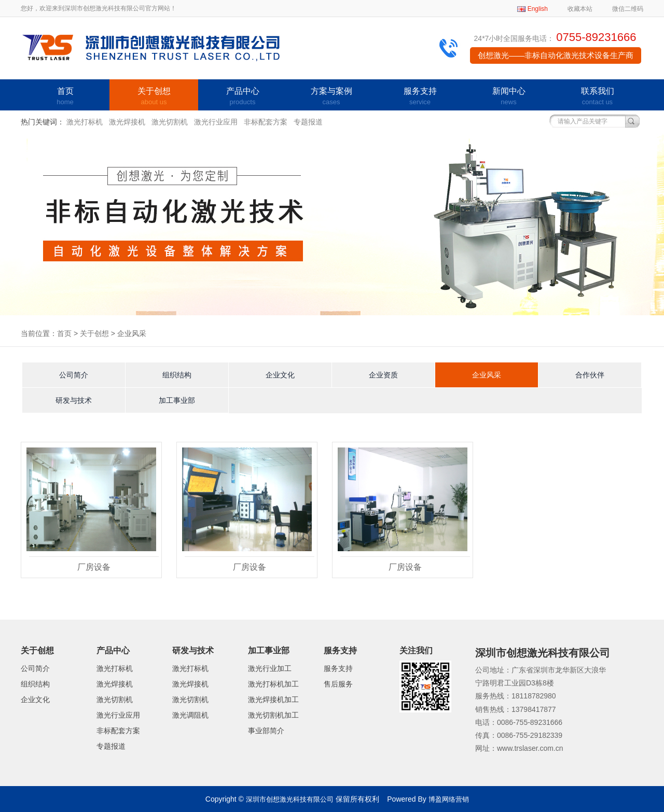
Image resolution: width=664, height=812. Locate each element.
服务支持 (420, 97)
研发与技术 (74, 400)
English (538, 9)
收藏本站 (580, 9)
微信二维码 (628, 9)
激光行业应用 (216, 122)
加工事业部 (177, 400)
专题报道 (308, 122)
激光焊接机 (127, 122)
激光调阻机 (190, 715)
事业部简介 (266, 731)
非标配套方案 (266, 122)
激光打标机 (85, 122)
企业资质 (383, 375)
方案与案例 (331, 97)
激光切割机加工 (273, 715)
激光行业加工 (270, 668)
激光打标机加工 (273, 684)
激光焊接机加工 (273, 699)
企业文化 (280, 375)
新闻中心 (509, 97)
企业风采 (487, 375)
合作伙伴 (590, 375)
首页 (65, 97)
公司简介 (74, 375)
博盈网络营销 (449, 799)
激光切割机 (170, 122)
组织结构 (177, 375)
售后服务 (338, 684)
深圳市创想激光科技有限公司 (290, 799)
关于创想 (154, 97)
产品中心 (243, 97)
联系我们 (597, 97)
